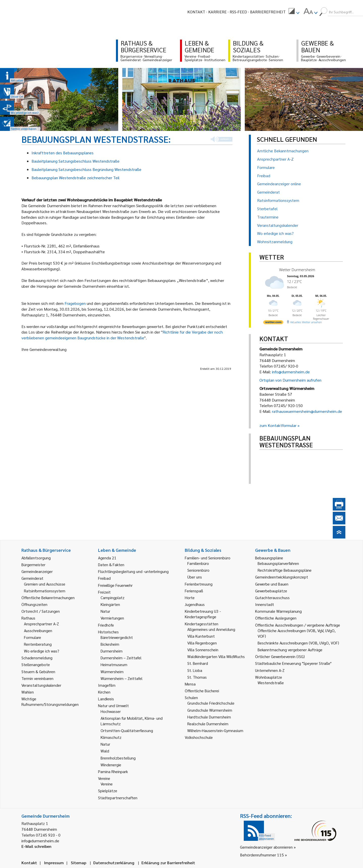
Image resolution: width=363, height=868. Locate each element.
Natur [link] (105, 611)
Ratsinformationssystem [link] (45, 591)
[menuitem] (294, 12)
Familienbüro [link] (198, 563)
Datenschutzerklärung (114, 863)
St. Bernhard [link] (198, 663)
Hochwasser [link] (111, 711)
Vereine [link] (107, 784)
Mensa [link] (190, 684)
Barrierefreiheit (268, 12)
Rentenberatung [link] (38, 644)
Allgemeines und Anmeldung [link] (211, 629)
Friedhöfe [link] (106, 625)
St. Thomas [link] (197, 677)
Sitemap (79, 863)
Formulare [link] (33, 637)
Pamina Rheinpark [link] (113, 771)
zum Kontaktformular (278, 425)
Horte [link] (190, 598)
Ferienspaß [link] (194, 591)
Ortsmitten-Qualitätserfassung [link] (127, 730)
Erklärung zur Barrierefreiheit (168, 863)
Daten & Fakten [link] (111, 565)
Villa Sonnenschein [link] (203, 650)
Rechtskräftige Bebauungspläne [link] (285, 570)
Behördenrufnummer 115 (262, 855)
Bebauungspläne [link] (269, 558)
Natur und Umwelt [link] (113, 706)
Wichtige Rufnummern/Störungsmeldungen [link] (50, 701)
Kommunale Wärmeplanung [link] (278, 611)
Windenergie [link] (111, 765)
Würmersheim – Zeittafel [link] (122, 678)
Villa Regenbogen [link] (202, 643)
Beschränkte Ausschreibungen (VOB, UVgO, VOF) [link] (298, 643)
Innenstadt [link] (265, 604)
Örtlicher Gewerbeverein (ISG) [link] (280, 656)
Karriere (217, 12)
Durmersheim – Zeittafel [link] (121, 658)
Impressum (54, 863)
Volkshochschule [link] (199, 737)
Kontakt (196, 12)
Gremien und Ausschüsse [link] (45, 584)
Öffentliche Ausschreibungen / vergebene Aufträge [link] (298, 625)
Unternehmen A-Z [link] (270, 670)
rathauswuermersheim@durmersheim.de (307, 411)
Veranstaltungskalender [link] (41, 685)
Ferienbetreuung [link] (199, 584)
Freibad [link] (104, 578)
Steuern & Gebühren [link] (38, 672)
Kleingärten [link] (110, 604)
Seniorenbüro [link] (198, 570)
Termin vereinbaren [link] (37, 678)
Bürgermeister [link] (33, 565)
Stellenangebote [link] (36, 664)
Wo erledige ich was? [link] (42, 651)
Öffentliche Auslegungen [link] (276, 618)
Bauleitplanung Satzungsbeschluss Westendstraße (75, 161)
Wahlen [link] (28, 692)
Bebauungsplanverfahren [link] (278, 563)
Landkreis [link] (106, 699)
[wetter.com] (273, 323)
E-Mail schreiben (36, 846)
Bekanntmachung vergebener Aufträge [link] (290, 650)
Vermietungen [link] (112, 618)
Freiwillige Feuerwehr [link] (115, 585)
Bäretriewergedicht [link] (117, 637)
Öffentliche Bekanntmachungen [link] (48, 598)
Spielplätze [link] (108, 791)
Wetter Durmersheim (297, 270)
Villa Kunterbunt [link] (201, 636)
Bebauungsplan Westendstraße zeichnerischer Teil (75, 178)
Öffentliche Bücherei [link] (202, 691)
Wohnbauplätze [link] (269, 677)
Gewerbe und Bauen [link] (272, 584)
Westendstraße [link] (271, 683)
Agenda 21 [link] (107, 558)
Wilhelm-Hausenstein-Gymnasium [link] (215, 730)
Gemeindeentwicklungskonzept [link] (282, 577)
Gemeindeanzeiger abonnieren (266, 847)
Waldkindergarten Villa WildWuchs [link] (216, 656)
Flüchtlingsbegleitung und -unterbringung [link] (133, 571)
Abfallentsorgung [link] (36, 558)
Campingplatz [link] (113, 598)
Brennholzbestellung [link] (118, 758)
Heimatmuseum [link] (114, 664)
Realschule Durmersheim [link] (208, 724)
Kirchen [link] (104, 692)
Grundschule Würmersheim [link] (210, 710)
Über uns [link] (195, 577)
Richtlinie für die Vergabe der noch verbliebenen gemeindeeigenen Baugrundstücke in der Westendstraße (122, 335)
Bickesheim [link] (110, 644)
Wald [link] (105, 751)
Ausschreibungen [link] (38, 630)
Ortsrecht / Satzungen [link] (41, 611)
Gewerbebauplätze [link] (271, 591)
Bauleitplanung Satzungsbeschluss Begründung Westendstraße (86, 169)
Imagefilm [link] (107, 685)
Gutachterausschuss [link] (272, 598)
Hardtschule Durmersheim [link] (209, 717)
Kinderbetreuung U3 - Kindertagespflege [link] (203, 614)
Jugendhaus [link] (195, 604)
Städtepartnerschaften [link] (118, 798)
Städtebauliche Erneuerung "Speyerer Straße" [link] (293, 663)
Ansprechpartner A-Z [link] (41, 624)
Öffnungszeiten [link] (34, 604)
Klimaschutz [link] (111, 737)
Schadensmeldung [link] (37, 658)
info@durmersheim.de (291, 372)
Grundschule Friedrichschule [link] (211, 703)
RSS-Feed (238, 12)
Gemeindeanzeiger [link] (37, 571)
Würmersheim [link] (112, 672)
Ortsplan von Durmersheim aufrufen (290, 380)
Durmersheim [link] (112, 651)
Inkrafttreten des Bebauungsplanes (63, 153)
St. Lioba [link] (195, 670)
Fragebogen (76, 303)
